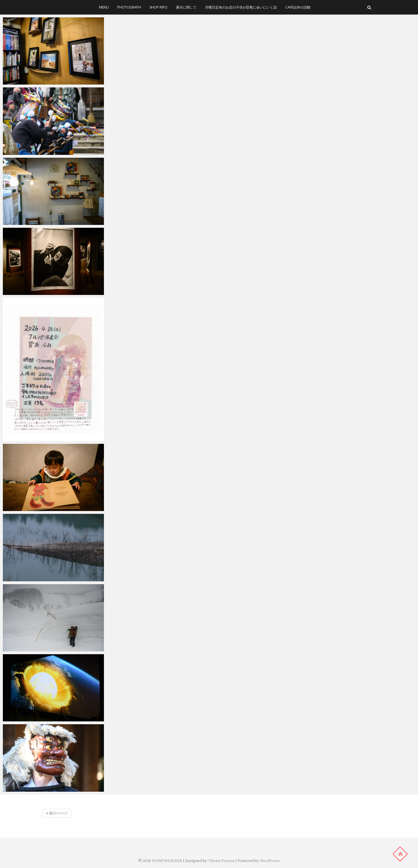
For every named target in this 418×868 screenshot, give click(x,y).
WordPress (270, 861)
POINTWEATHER (167, 861)
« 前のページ (57, 813)
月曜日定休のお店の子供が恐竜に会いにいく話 (241, 7)
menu (104, 7)
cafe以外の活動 (298, 7)
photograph (129, 7)
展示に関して (186, 7)
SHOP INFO (158, 7)
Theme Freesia (222, 861)
